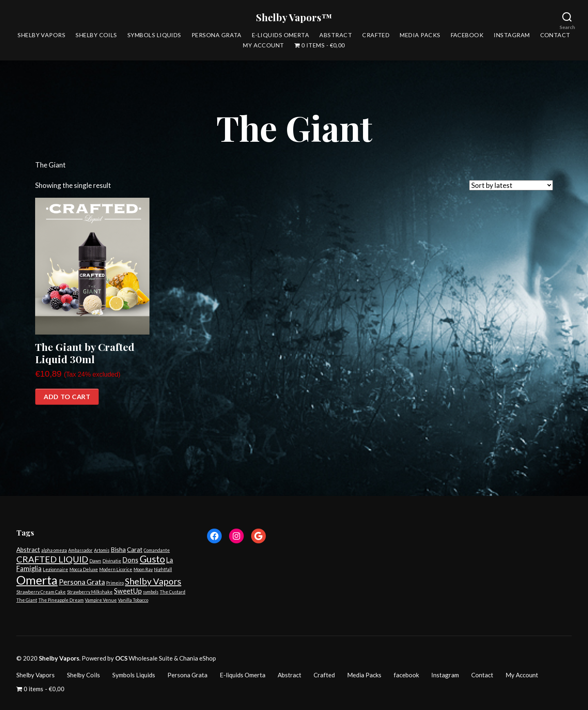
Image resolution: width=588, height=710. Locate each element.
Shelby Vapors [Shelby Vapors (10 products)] (153, 581)
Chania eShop (198, 658)
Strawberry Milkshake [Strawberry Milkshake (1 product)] (90, 592)
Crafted (376, 35)
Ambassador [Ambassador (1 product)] (80, 550)
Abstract (336, 35)
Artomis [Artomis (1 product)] (102, 550)
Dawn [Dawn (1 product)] (95, 561)
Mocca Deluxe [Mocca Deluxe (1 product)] (84, 569)
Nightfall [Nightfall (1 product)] (163, 569)
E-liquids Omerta (281, 35)
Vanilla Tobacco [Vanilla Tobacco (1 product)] (133, 600)
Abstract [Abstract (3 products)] (28, 549)
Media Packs (420, 35)
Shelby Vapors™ (294, 17)
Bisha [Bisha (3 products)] (118, 549)
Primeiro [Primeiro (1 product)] (115, 583)
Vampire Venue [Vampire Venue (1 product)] (101, 600)
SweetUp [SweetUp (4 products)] (128, 591)
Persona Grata (217, 35)
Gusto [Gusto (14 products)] (152, 559)
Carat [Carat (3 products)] (135, 549)
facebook (467, 35)
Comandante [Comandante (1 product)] (157, 550)
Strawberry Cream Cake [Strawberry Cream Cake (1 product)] (41, 592)
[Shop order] (511, 185)
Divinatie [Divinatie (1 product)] (112, 561)
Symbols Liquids (154, 35)
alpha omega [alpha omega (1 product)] (54, 550)
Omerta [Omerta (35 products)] (37, 580)
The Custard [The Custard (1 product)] (173, 592)
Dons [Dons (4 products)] (130, 560)
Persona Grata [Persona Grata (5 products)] (82, 582)
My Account (264, 45)
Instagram (512, 35)
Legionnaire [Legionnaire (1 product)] (56, 569)
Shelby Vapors (41, 35)
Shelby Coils (96, 35)
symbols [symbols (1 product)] (151, 592)
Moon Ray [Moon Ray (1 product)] (143, 569)
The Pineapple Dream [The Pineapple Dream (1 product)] (61, 600)
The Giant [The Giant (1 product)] (27, 600)
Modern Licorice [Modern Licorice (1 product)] (116, 569)
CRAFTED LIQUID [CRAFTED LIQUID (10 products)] (52, 559)
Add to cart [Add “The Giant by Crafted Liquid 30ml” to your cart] (67, 396)
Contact (555, 35)
